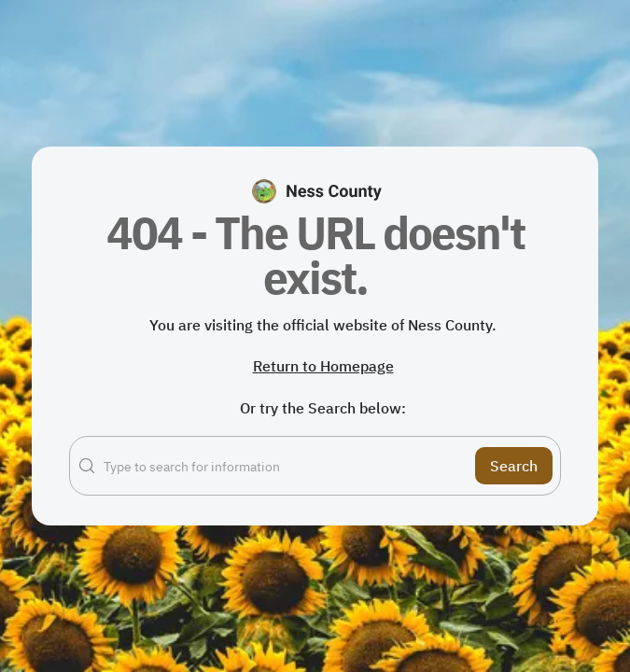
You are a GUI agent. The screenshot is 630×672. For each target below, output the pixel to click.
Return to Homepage (323, 366)
